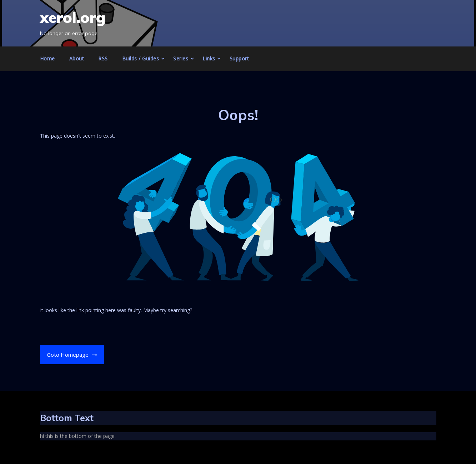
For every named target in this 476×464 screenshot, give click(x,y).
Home (47, 58)
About (77, 58)
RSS (103, 58)
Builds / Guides (141, 58)
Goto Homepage (72, 355)
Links (209, 58)
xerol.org (73, 17)
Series (181, 58)
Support (239, 58)
